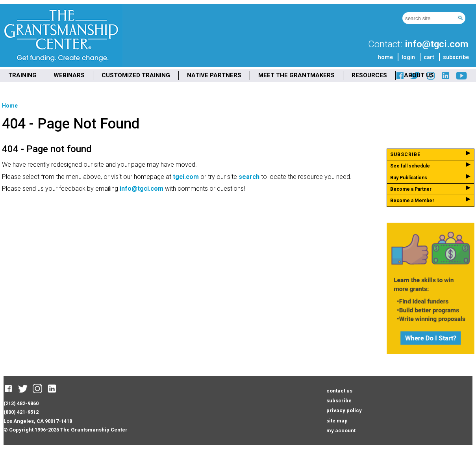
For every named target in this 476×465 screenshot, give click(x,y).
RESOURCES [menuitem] (369, 75)
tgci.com (186, 177)
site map (337, 421)
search (249, 177)
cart (429, 57)
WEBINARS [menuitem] (69, 75)
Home (10, 106)
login (408, 57)
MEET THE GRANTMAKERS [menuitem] (296, 75)
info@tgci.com (436, 44)
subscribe (456, 57)
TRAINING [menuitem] (22, 75)
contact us (339, 391)
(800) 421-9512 (21, 412)
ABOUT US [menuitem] (419, 75)
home (385, 57)
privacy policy (344, 410)
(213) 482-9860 (21, 403)
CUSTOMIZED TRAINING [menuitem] (136, 75)
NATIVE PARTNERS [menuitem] (214, 75)
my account (341, 431)
